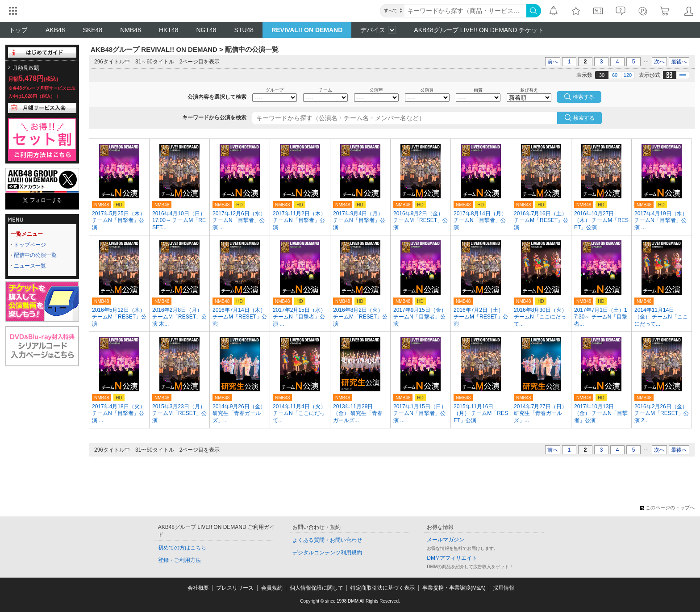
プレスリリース (235, 588)
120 (628, 75)
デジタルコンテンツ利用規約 (327, 553)
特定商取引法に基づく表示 (383, 588)
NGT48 (206, 30)
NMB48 (131, 30)
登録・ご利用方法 (179, 560)
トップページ (30, 245)
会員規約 (272, 588)
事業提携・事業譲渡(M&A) (454, 588)
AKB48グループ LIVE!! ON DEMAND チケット (479, 30)
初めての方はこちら (182, 548)
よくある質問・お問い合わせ (327, 540)
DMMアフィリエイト (452, 558)
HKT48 (169, 30)
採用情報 (504, 588)
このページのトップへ (667, 507)
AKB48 (55, 30)
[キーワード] (465, 11)
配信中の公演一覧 (35, 255)
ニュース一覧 (30, 266)
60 (615, 75)
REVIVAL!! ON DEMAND (307, 30)
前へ (553, 62)
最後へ (679, 62)
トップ (18, 30)
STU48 (244, 30)
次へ (659, 62)
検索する (584, 118)
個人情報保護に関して (317, 588)
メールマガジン (446, 540)
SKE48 (93, 30)
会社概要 (198, 588)
